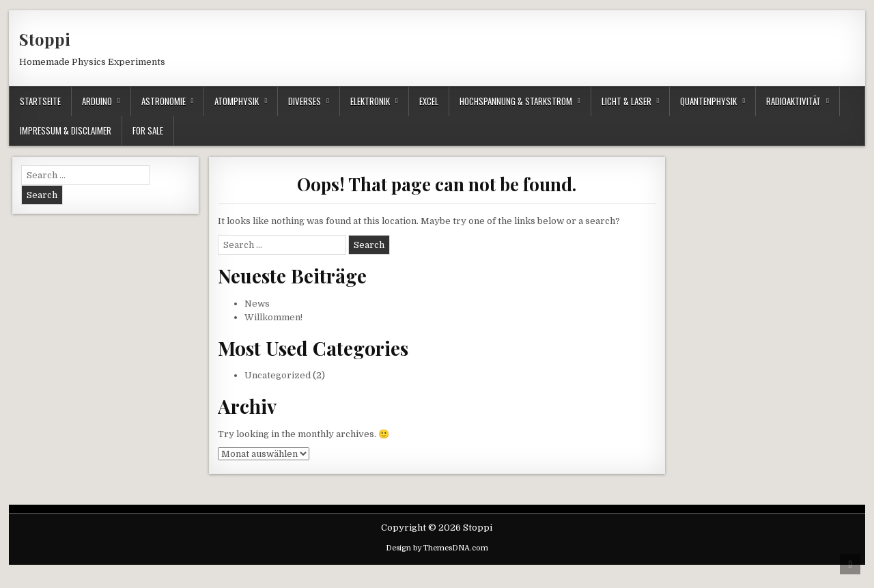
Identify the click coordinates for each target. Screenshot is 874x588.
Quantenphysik (708, 101)
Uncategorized (278, 375)
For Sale (148, 130)
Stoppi (45, 39)
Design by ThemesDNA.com (437, 548)
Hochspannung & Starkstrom (516, 101)
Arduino (97, 101)
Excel (429, 101)
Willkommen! (273, 317)
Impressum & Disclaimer (66, 130)
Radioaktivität (793, 101)
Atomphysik (237, 101)
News (257, 304)
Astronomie (164, 101)
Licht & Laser (626, 101)
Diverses (305, 101)
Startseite (40, 101)
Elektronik (370, 101)
